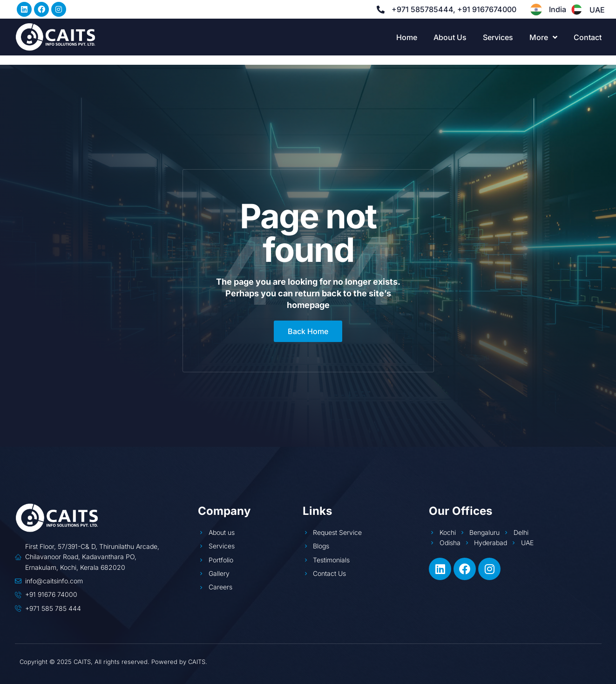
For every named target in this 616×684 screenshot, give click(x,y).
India (558, 9)
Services (498, 37)
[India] (536, 10)
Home (407, 37)
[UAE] (577, 10)
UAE (597, 10)
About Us (450, 37)
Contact (588, 37)
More (543, 37)
